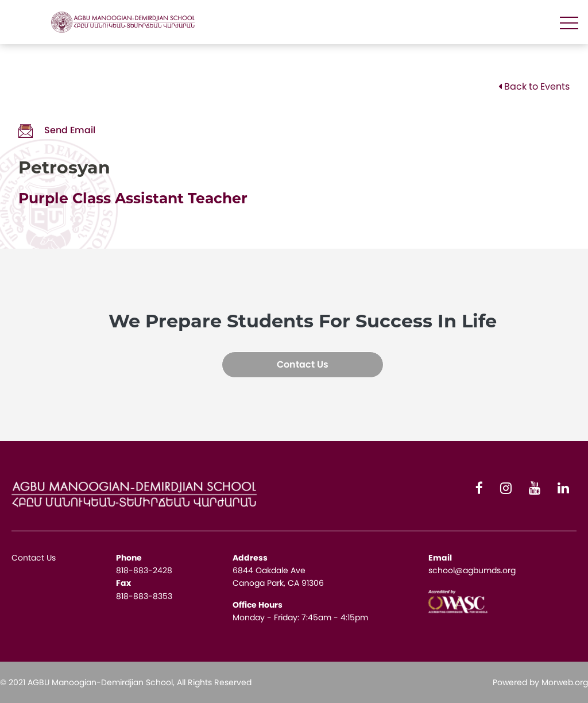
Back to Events (534, 86)
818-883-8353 (144, 596)
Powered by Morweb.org (540, 682)
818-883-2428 (144, 570)
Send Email (57, 130)
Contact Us (303, 364)
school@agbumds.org (472, 570)
